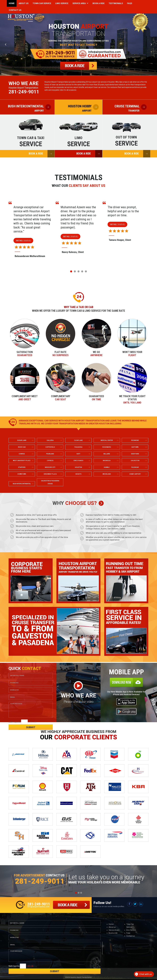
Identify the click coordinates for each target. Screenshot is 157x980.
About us (112, 927)
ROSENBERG (107, 447)
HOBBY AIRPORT (135, 474)
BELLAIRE (107, 454)
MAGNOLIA (107, 461)
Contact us (131, 936)
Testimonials (116, 3)
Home (12, 3)
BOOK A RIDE (42, 154)
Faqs (130, 3)
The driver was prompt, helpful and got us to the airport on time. (123, 211)
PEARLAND (50, 454)
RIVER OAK (22, 447)
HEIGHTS (78, 474)
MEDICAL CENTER (107, 440)
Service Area (79, 3)
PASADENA (78, 447)
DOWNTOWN (22, 474)
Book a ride (113, 933)
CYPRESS (50, 461)
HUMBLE (107, 467)
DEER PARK (135, 454)
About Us (24, 3)
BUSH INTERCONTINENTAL (22, 484)
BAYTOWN (135, 447)
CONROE (22, 454)
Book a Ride (99, 3)
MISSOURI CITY (50, 467)
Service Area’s (114, 930)
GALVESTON (135, 461)
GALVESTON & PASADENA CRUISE (50, 482)
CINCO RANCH (78, 461)
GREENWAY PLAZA (50, 474)
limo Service (131, 930)
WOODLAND (107, 474)
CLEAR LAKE (78, 440)
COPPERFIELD (50, 447)
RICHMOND (135, 440)
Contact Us (15, 10)
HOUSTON (78, 467)
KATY (78, 454)
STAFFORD (22, 467)
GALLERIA (50, 440)
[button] (71, 271)
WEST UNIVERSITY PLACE (22, 461)
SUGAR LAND (22, 440)
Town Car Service (42, 3)
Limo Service (62, 3)
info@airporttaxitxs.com (38, 907)
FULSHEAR (135, 467)
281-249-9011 (24, 92)
